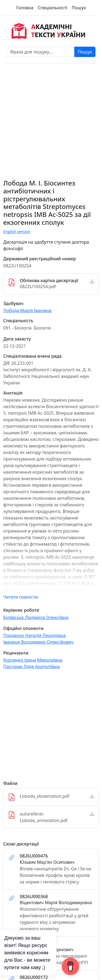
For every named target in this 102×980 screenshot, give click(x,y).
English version (17, 231)
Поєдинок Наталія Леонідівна (35, 635)
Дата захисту (17, 339)
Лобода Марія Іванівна (27, 310)
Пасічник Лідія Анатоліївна (32, 667)
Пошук (79, 8)
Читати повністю (21, 597)
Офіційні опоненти (23, 628)
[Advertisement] (51, 727)
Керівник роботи (21, 610)
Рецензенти (16, 653)
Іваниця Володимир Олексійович (38, 642)
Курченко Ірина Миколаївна (33, 660)
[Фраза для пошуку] (41, 52)
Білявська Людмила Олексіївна (36, 617)
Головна (25, 8)
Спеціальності (52, 8)
